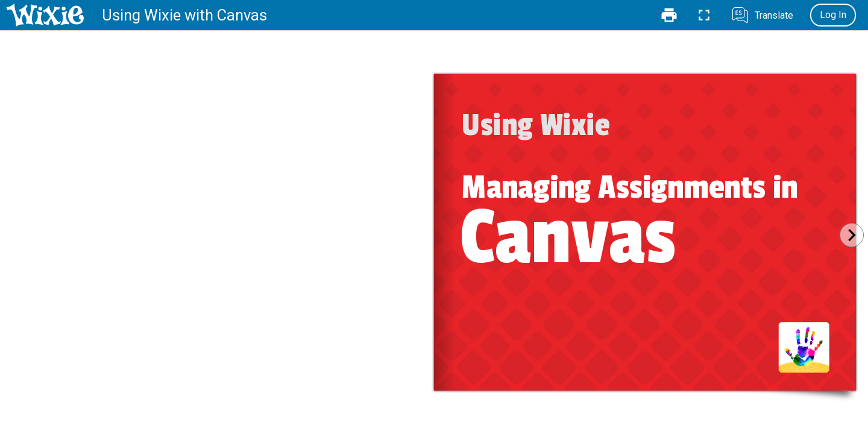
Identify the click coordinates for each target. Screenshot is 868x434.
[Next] (852, 235)
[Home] (45, 15)
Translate (774, 15)
